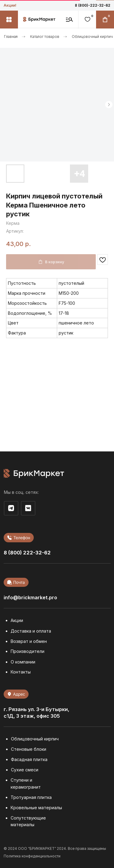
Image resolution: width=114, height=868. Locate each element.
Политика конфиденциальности (32, 856)
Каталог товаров (45, 37)
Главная (11, 37)
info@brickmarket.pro (30, 597)
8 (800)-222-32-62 (93, 5)
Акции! (10, 5)
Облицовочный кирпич (92, 37)
